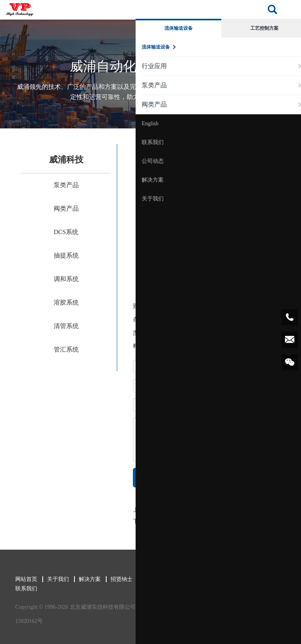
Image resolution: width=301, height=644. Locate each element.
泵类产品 (66, 185)
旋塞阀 (163, 510)
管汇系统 (66, 349)
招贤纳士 (118, 579)
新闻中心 (150, 579)
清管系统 (66, 326)
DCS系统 (66, 232)
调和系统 (66, 279)
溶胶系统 (66, 302)
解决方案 (87, 579)
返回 (270, 513)
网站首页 (23, 579)
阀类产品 (66, 208)
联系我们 (23, 589)
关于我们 (55, 579)
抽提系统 (66, 255)
